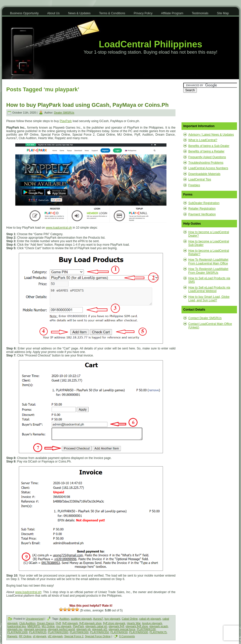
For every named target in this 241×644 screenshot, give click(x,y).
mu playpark (64, 626)
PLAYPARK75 (158, 632)
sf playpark (40, 636)
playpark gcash (159, 626)
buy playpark (112, 619)
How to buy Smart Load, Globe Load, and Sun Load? (209, 299)
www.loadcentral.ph (59, 228)
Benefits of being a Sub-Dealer (209, 146)
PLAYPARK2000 (58, 632)
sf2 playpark (55, 636)
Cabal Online (130, 619)
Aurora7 (98, 619)
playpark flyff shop (137, 626)
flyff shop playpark (114, 623)
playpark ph (83, 629)
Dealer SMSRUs (64, 113)
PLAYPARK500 (139, 632)
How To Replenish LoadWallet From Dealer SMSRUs (208, 271)
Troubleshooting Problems (206, 163)
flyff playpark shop (90, 623)
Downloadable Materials (204, 174)
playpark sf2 (100, 629)
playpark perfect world (61, 629)
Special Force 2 (74, 636)
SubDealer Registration (204, 203)
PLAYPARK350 (100, 632)
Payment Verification (202, 214)
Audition (65, 619)
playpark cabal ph (96, 626)
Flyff (58, 623)
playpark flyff (116, 626)
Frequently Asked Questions (207, 157)
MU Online (48, 626)
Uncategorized (35, 619)
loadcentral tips (17, 626)
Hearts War (134, 623)
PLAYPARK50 (119, 632)
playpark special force (122, 629)
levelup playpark (152, 623)
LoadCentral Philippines (150, 44)
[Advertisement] (208, 108)
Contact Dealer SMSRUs (205, 318)
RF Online (25, 636)
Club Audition (27, 623)
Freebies (194, 185)
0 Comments (127, 636)
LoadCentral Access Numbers (208, 168)
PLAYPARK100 (146, 629)
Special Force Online (98, 636)
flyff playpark (70, 623)
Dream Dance (46, 623)
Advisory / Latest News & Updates (211, 135)
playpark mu (15, 629)
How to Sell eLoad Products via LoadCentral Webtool (209, 289)
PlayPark (66, 121)
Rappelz (12, 636)
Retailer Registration (202, 209)
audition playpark (81, 619)
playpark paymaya (35, 629)
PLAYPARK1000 (17, 632)
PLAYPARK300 (79, 632)
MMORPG (34, 626)
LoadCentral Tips (200, 179)
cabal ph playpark (150, 619)
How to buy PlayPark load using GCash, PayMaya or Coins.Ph (87, 105)
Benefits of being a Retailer (206, 151)
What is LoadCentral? (203, 140)
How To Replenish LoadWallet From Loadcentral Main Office (208, 261)
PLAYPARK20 (38, 632)
